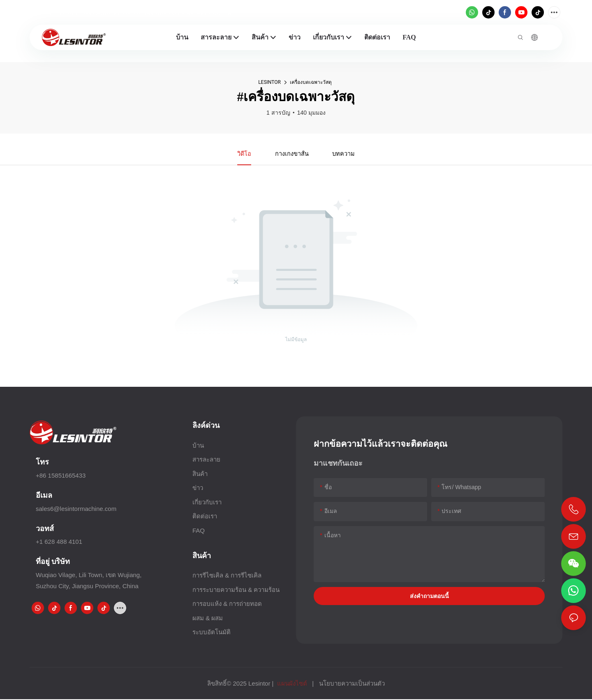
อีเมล (44, 496)
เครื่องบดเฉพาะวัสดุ (311, 82)
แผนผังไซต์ (292, 684)
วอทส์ (45, 529)
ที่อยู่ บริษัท (53, 562)
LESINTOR (269, 82)
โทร (42, 463)
